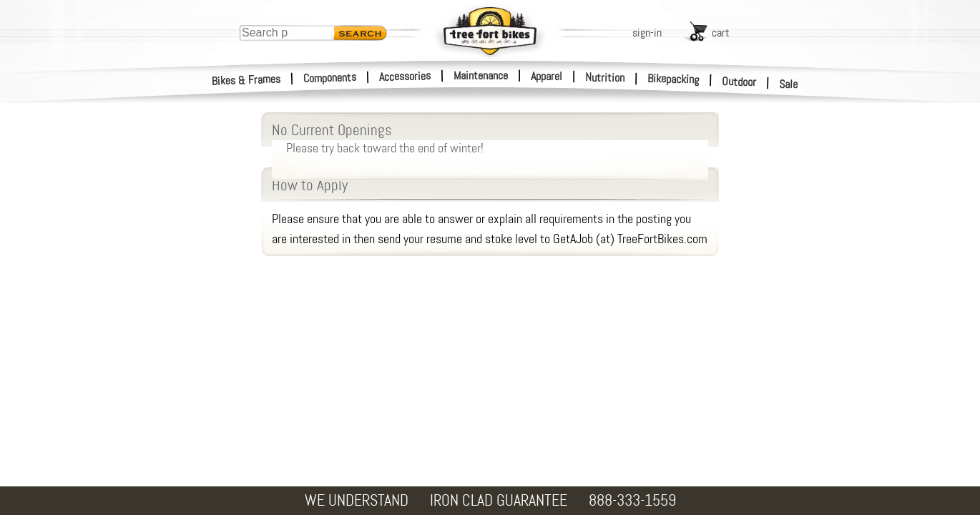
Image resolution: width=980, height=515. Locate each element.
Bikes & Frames (246, 80)
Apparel (547, 76)
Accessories (405, 76)
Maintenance (481, 75)
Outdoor (739, 82)
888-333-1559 (632, 500)
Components (330, 78)
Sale (789, 84)
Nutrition (605, 77)
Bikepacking (673, 79)
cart (721, 33)
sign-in (647, 33)
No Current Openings (490, 137)
